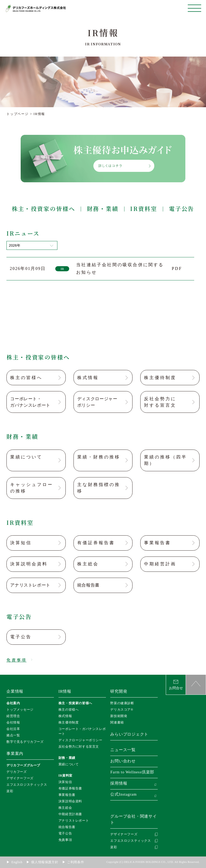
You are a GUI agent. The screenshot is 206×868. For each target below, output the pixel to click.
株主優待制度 (69, 722)
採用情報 (119, 783)
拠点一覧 (13, 735)
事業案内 (15, 754)
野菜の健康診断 (122, 703)
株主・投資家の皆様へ (43, 209)
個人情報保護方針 (45, 862)
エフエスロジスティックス (27, 785)
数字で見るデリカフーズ (25, 742)
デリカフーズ (17, 772)
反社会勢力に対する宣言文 (79, 747)
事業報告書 (67, 795)
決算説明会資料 (70, 801)
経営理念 (13, 716)
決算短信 (65, 782)
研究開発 (119, 691)
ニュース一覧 (123, 750)
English (17, 862)
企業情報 (15, 691)
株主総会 (65, 808)
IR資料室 (144, 209)
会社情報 (13, 722)
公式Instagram (123, 794)
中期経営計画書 (70, 814)
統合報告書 (67, 827)
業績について (69, 764)
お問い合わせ (123, 761)
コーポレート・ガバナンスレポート (82, 731)
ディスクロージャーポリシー (80, 740)
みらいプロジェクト (129, 734)
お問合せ (176, 688)
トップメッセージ (20, 710)
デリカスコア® (122, 710)
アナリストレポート (74, 821)
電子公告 (182, 209)
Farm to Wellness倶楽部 (132, 772)
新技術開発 (119, 716)
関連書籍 (117, 722)
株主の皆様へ (69, 710)
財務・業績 (103, 209)
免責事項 (65, 840)
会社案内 (13, 703)
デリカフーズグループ (23, 765)
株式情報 (65, 716)
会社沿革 (13, 729)
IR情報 (65, 691)
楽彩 (10, 791)
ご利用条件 (76, 862)
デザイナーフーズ (20, 778)
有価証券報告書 (70, 788)
